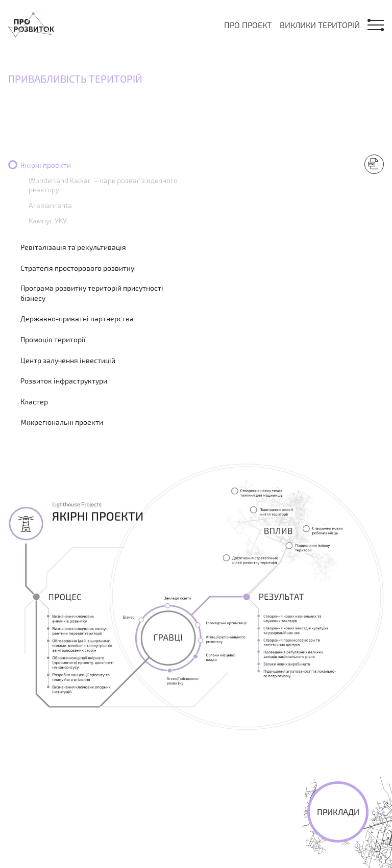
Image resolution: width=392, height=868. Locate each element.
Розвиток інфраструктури (64, 381)
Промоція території (53, 339)
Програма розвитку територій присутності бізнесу (92, 293)
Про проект (248, 25)
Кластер (34, 402)
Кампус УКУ (48, 221)
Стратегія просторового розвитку (77, 268)
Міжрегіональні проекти (62, 422)
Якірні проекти (46, 165)
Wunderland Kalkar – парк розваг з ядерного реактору (103, 185)
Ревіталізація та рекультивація (73, 247)
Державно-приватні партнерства (77, 318)
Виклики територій (320, 25)
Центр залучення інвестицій (68, 360)
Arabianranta (50, 205)
